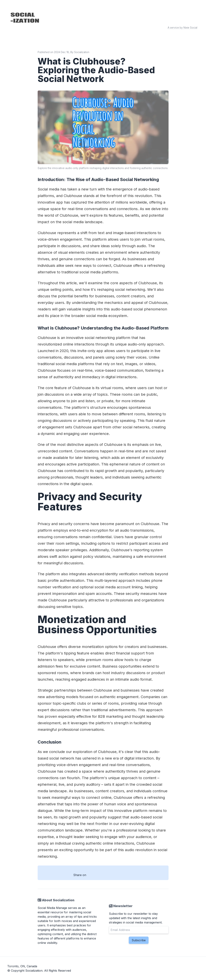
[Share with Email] (128, 875)
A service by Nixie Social (182, 28)
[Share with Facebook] (93, 875)
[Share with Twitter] (104, 875)
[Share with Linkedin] (116, 875)
